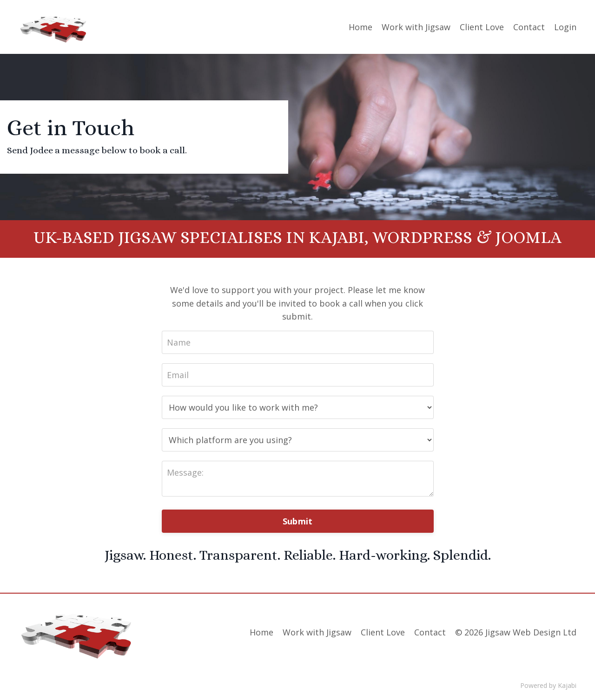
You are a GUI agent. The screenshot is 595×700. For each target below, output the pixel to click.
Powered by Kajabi (548, 685)
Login (565, 27)
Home (360, 27)
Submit (298, 521)
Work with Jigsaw (416, 27)
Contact (529, 27)
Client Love (482, 27)
